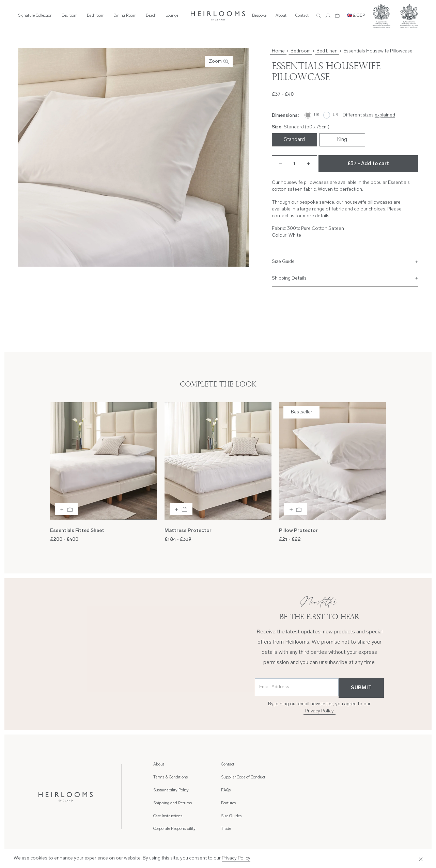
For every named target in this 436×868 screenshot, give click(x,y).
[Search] (319, 16)
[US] (331, 115)
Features (364, 764)
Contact (302, 16)
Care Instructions (236, 777)
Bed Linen (327, 51)
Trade (361, 790)
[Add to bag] (67, 509)
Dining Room (125, 16)
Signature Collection (35, 16)
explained (385, 115)
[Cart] (337, 16)
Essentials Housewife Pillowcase (378, 51)
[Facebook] (378, 845)
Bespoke (259, 16)
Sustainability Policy (171, 790)
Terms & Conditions (170, 777)
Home (278, 51)
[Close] (419, 858)
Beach (151, 16)
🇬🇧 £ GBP (356, 16)
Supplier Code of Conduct (311, 777)
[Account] (328, 16)
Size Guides (367, 777)
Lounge (172, 16)
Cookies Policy (406, 825)
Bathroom (96, 16)
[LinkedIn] (394, 845)
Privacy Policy (320, 711)
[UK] (312, 115)
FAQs (293, 790)
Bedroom (70, 16)
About (281, 16)
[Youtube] (411, 845)
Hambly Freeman (46, 844)
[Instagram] (361, 845)
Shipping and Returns (240, 764)
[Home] (218, 16)
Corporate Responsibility (242, 790)
